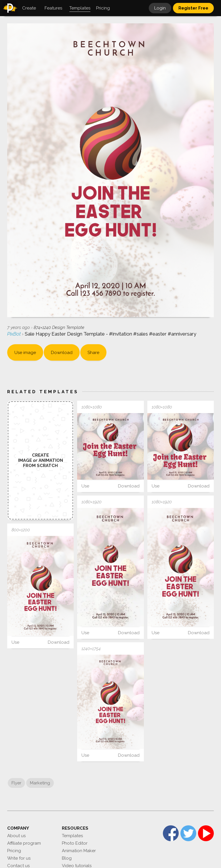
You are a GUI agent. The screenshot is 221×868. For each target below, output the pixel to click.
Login (160, 8)
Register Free (193, 8)
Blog (67, 858)
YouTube (206, 833)
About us (16, 836)
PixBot (15, 334)
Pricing (14, 851)
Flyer (16, 783)
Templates (72, 836)
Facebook (171, 833)
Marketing (40, 783)
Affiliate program (24, 843)
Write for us (19, 858)
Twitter (188, 833)
